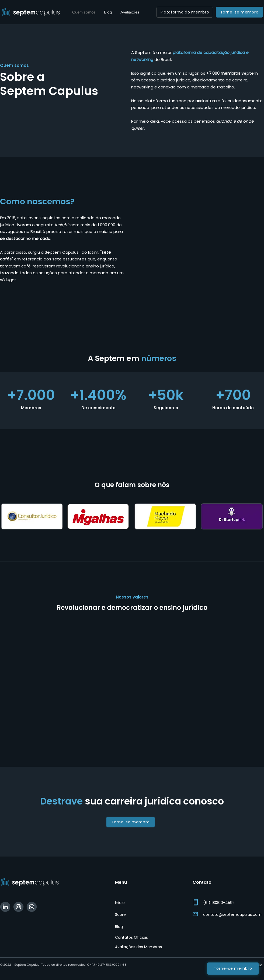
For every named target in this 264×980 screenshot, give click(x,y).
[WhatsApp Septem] (32, 907)
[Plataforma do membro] (185, 12)
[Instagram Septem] (18, 907)
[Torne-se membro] (239, 12)
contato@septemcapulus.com (232, 914)
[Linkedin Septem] (5, 907)
